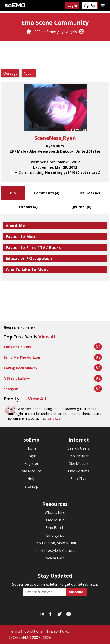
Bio (13, 193)
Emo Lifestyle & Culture (55, 550)
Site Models (79, 463)
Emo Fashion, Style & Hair (55, 543)
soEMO (15, 5)
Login (31, 456)
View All (48, 337)
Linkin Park (54, 419)
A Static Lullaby (17, 378)
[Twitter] (60, 615)
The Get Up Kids (17, 347)
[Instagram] (81, 32)
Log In (72, 5)
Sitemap (31, 486)
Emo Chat (79, 479)
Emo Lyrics (55, 535)
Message (10, 73)
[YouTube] (69, 615)
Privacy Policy (58, 631)
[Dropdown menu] (103, 5)
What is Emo (55, 512)
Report (29, 73)
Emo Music (55, 520)
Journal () (82, 207)
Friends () (28, 207)
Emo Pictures (79, 456)
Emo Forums (79, 471)
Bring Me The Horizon (22, 357)
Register (31, 463)
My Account (31, 471)
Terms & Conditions (26, 631)
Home (31, 448)
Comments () (47, 193)
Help (31, 479)
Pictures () (89, 193)
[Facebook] (51, 615)
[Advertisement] (55, 56)
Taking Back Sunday (20, 368)
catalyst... (12, 389)
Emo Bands (55, 528)
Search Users (79, 448)
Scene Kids (55, 558)
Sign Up (90, 5)
